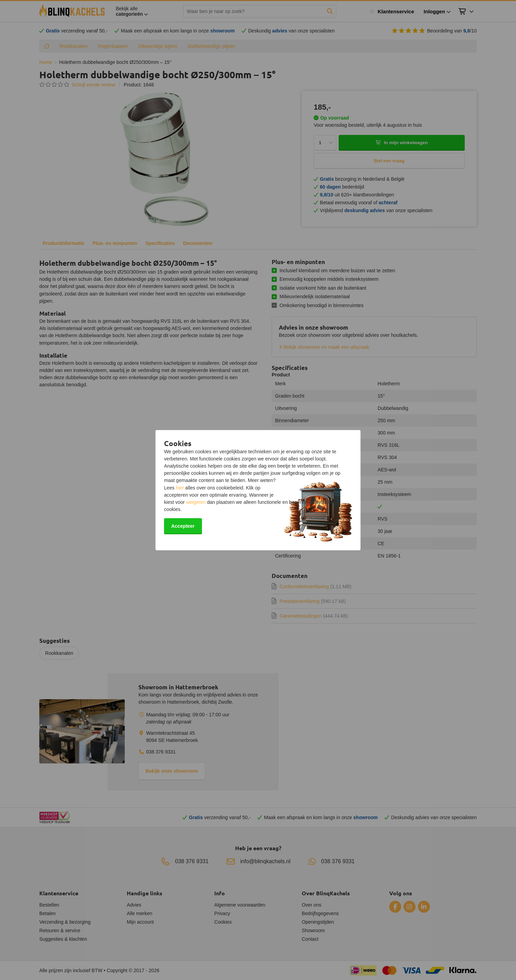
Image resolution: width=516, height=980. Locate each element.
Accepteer (183, 526)
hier (180, 488)
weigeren (196, 502)
